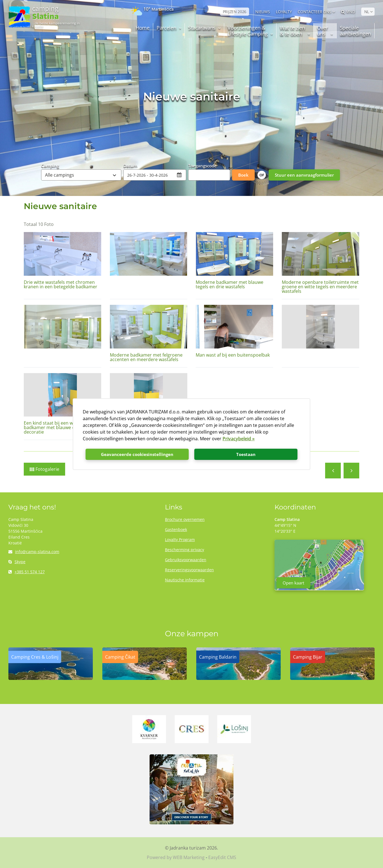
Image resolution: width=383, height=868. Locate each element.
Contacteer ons (315, 12)
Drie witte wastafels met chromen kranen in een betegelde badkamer (61, 284)
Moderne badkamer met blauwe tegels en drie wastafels (230, 284)
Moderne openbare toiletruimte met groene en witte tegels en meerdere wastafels (320, 287)
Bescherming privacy (185, 550)
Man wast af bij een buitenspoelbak (233, 355)
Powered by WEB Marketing (176, 857)
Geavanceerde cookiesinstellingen (137, 454)
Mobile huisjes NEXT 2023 (351, 471)
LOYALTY (284, 12)
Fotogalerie (47, 469)
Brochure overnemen (185, 519)
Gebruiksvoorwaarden (186, 560)
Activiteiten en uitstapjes (333, 471)
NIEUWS (263, 12)
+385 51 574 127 (27, 572)
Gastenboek (176, 529)
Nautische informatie (185, 580)
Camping (50, 165)
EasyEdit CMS (222, 857)
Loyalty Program (180, 540)
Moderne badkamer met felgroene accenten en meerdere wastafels (146, 357)
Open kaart (293, 583)
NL (367, 12)
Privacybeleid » (239, 439)
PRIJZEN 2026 (235, 12)
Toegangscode (202, 165)
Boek (243, 175)
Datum (130, 165)
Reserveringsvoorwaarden (189, 570)
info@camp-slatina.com (34, 552)
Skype (17, 562)
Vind (348, 12)
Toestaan (246, 454)
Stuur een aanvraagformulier (304, 175)
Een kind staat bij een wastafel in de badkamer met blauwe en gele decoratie (61, 427)
